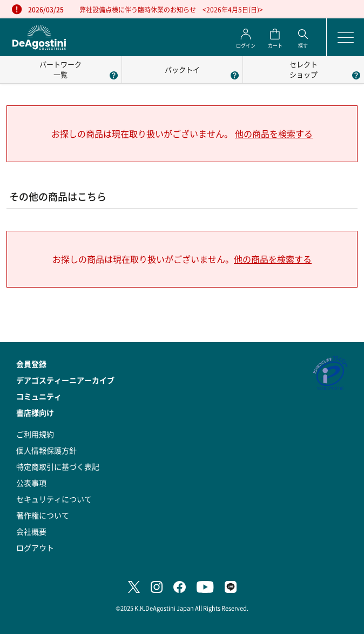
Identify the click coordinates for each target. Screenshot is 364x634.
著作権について (43, 515)
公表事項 (31, 483)
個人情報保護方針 (46, 450)
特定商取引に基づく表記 (58, 466)
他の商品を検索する (274, 134)
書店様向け (35, 412)
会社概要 (31, 531)
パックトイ (182, 69)
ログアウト (35, 548)
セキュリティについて (54, 499)
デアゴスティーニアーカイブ (65, 380)
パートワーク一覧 (60, 69)
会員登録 (31, 364)
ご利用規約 (35, 434)
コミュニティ (39, 396)
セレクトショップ (304, 69)
